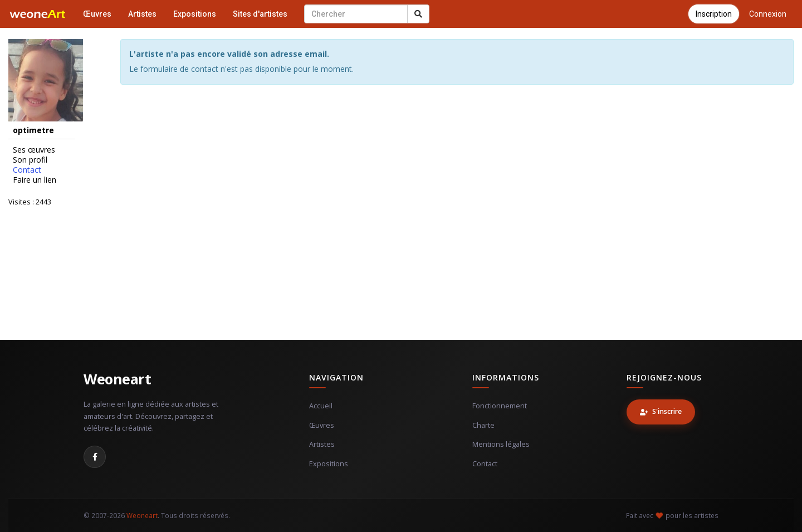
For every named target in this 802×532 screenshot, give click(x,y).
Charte (483, 425)
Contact (27, 170)
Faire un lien (35, 180)
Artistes (142, 14)
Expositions (195, 14)
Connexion (768, 14)
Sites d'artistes (260, 14)
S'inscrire (661, 411)
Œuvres (97, 14)
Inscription (714, 14)
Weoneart (117, 379)
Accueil (321, 406)
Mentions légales (501, 444)
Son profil (30, 160)
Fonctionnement (500, 406)
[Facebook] (95, 457)
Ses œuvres (34, 150)
